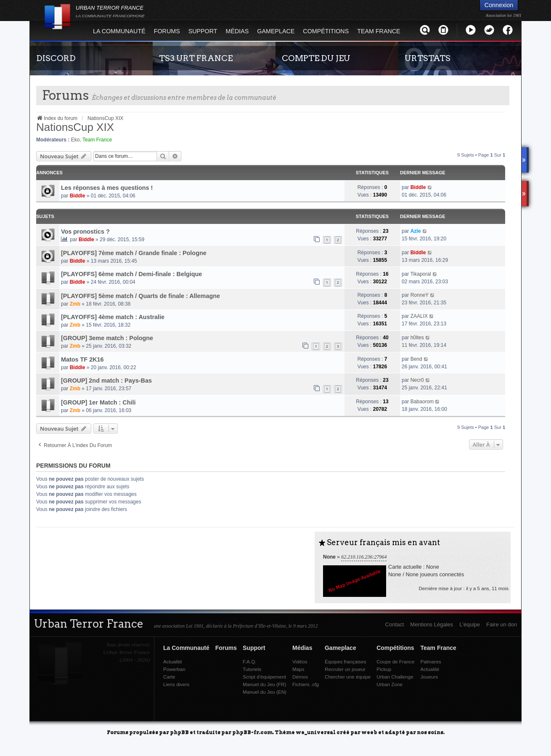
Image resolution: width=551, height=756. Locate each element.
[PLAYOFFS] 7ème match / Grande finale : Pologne (134, 253)
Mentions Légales (432, 624)
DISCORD (56, 58)
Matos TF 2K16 (82, 359)
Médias (237, 31)
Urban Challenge (395, 677)
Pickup (384, 669)
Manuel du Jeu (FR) (264, 684)
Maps (298, 669)
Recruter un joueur (345, 669)
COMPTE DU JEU (316, 58)
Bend (416, 359)
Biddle (78, 196)
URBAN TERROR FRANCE (110, 11)
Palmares (430, 661)
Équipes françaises (346, 661)
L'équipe (470, 624)
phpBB (179, 732)
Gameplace (276, 31)
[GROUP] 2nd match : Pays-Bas (106, 381)
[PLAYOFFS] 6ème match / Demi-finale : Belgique (131, 274)
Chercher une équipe (348, 677)
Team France (379, 31)
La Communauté (119, 31)
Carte (169, 677)
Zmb (75, 304)
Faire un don (502, 624)
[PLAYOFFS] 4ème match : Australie (113, 317)
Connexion (499, 5)
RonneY (420, 295)
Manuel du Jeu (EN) (265, 692)
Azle (416, 231)
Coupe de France (395, 661)
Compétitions (326, 31)
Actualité (173, 661)
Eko (75, 140)
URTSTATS (428, 58)
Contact (395, 624)
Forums (167, 31)
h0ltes (417, 338)
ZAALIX (419, 316)
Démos (300, 677)
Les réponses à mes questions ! (107, 188)
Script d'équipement (264, 677)
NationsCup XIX (75, 127)
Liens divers (176, 684)
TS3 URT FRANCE (196, 58)
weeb (369, 732)
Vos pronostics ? (85, 232)
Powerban (174, 669)
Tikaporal (421, 274)
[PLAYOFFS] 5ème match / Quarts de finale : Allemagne (140, 296)
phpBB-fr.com (252, 732)
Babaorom (422, 402)
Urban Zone (389, 684)
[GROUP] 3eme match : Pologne (107, 338)
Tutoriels (252, 669)
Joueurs (429, 677)
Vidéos (300, 661)
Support (203, 31)
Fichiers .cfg (306, 684)
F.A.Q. (249, 661)
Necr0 (417, 380)
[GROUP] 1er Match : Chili (98, 402)
